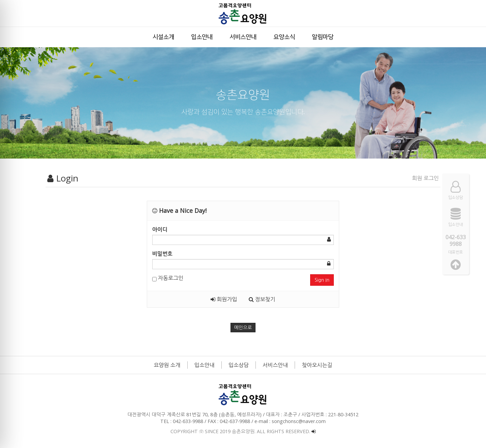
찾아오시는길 (317, 365)
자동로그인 (168, 278)
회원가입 (224, 299)
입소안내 (205, 365)
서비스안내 (275, 365)
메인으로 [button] (243, 328)
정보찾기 (262, 299)
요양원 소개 (167, 365)
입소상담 (239, 365)
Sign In (322, 280)
